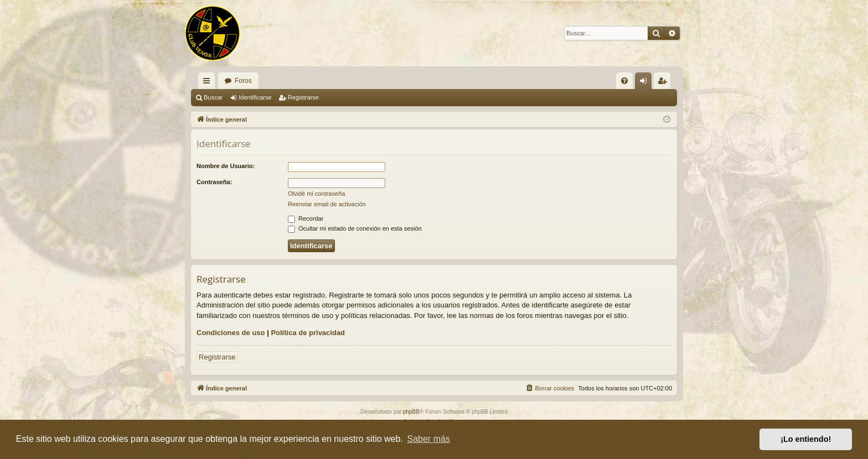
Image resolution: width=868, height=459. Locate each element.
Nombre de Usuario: (226, 166)
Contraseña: (214, 182)
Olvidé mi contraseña (316, 194)
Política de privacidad (308, 333)
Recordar (306, 218)
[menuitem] (624, 81)
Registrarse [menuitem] (665, 83)
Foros (243, 81)
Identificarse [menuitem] (646, 83)
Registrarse (303, 97)
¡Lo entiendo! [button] (806, 439)
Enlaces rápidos (209, 83)
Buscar (213, 97)
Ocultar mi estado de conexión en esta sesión (355, 228)
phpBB (411, 412)
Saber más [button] (429, 439)
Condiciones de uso (231, 333)
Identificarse (255, 97)
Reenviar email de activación (327, 204)
